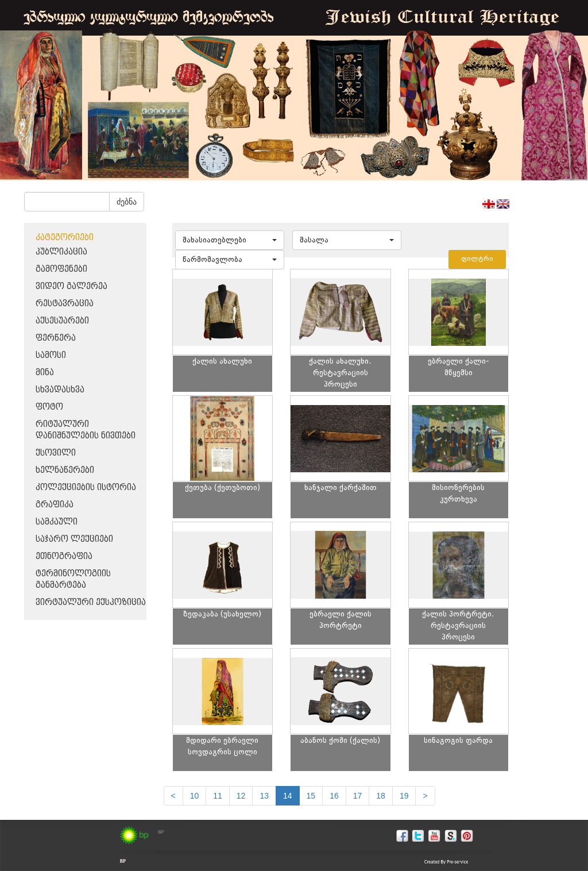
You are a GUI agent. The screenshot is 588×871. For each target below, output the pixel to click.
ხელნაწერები (65, 470)
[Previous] (173, 796)
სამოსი (51, 355)
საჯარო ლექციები (74, 539)
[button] (230, 240)
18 (381, 796)
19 (404, 796)
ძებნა (127, 202)
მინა (45, 373)
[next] (425, 796)
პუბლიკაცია (61, 252)
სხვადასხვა (60, 390)
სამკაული (57, 522)
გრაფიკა (55, 505)
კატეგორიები (65, 238)
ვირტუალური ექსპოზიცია (91, 602)
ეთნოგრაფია (64, 556)
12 (241, 796)
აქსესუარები (62, 321)
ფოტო (49, 407)
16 (334, 796)
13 (264, 796)
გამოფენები (61, 269)
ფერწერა (56, 338)
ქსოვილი (56, 453)
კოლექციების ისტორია (86, 487)
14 (288, 796)
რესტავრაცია (65, 304)
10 (195, 796)
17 (358, 796)
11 (218, 796)
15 (311, 796)
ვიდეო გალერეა (71, 286)
